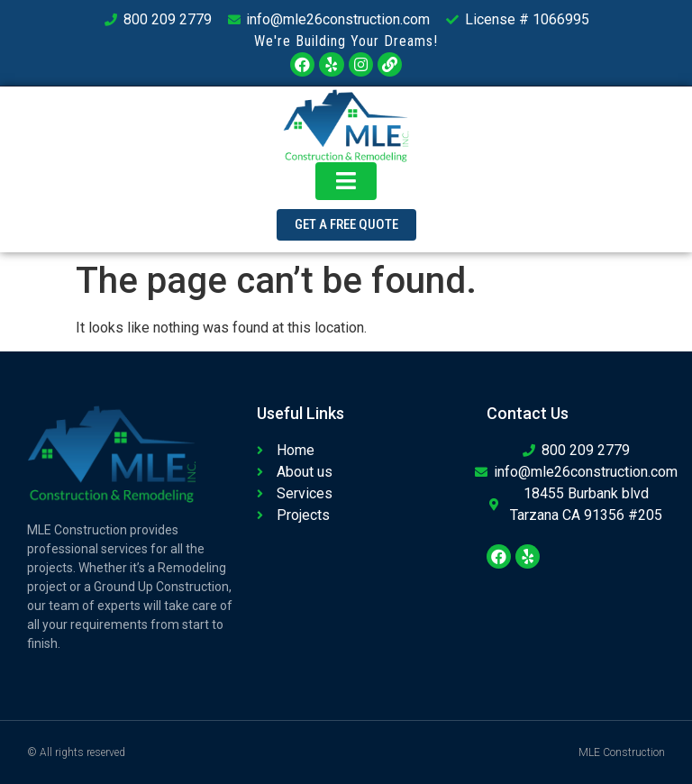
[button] (346, 225)
